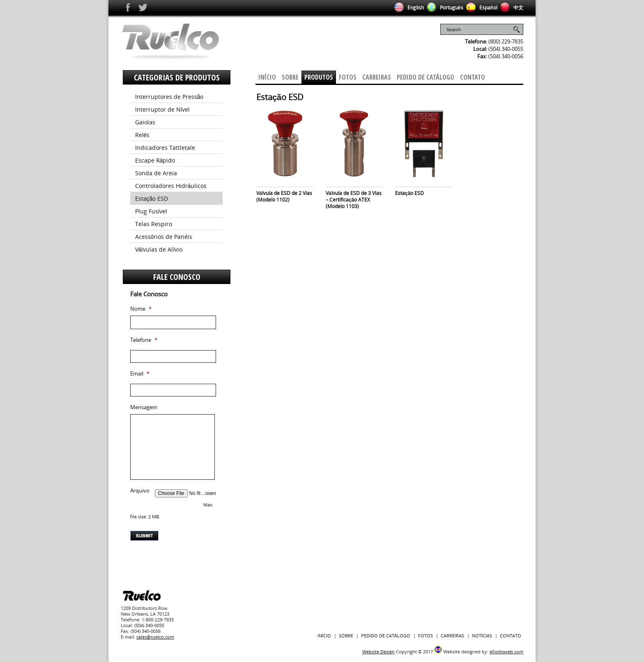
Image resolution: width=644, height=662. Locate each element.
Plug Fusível (151, 211)
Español (480, 8)
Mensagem (144, 407)
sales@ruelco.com (155, 637)
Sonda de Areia (156, 173)
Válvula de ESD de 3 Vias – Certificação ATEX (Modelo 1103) (354, 200)
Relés (143, 135)
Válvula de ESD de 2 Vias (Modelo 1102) (284, 196)
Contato (473, 77)
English (408, 8)
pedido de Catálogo (425, 77)
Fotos (348, 77)
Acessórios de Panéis (164, 237)
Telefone (144, 340)
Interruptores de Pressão (169, 97)
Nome (141, 309)
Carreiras (377, 77)
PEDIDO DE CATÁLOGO (386, 636)
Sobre (290, 77)
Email (140, 374)
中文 (510, 8)
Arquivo (140, 491)
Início (267, 77)
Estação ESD (409, 193)
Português (444, 8)
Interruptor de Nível (163, 109)
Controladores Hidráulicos (171, 186)
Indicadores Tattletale (165, 148)
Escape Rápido (155, 160)
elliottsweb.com (506, 652)
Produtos (319, 77)
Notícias (482, 636)
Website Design (378, 652)
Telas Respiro (154, 224)
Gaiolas (145, 122)
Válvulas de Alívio (159, 249)
